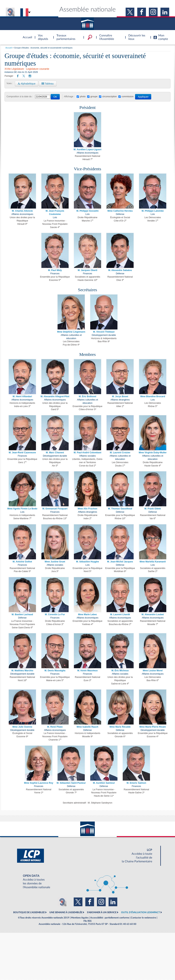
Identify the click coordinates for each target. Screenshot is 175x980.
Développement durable (104, 335)
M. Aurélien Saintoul (104, 783)
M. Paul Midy (55, 270)
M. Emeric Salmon (136, 783)
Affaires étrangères (120, 400)
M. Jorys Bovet (120, 396)
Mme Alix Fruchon (87, 509)
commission (128, 97)
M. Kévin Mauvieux (87, 671)
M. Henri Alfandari (22, 396)
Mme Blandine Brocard (153, 396)
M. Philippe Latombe (153, 211)
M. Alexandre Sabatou (120, 270)
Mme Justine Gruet (55, 562)
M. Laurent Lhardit (120, 614)
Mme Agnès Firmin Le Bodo (22, 509)
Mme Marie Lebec (87, 614)
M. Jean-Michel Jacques (120, 562)
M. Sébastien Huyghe (87, 562)
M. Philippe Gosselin (87, 211)
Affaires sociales (88, 456)
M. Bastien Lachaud (22, 614)
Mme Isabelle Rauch (87, 727)
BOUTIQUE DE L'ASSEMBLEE (29, 912)
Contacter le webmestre (144, 918)
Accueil (9, 48)
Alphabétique (27, 84)
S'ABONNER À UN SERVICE (102, 912)
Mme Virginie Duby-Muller (153, 453)
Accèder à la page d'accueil (26, 35)
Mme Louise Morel (153, 671)
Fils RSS (87, 921)
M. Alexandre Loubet (153, 614)
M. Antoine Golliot (22, 562)
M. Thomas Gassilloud (120, 509)
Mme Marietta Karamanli (153, 562)
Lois (55, 217)
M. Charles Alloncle (22, 211)
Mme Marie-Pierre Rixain (153, 727)
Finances (55, 274)
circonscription (109, 97)
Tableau (48, 84)
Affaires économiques (87, 153)
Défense (120, 214)
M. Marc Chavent (55, 453)
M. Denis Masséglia (55, 671)
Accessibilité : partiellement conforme (110, 918)
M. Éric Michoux (120, 671)
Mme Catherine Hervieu (120, 211)
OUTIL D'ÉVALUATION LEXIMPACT (141, 912)
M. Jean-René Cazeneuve (22, 453)
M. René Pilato (55, 727)
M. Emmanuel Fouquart (55, 509)
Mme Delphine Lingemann (71, 332)
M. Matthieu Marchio (22, 671)
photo (83, 97)
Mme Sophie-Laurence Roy (39, 783)
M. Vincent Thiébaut (104, 332)
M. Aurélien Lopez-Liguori (87, 150)
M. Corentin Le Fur (55, 614)
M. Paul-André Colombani (87, 453)
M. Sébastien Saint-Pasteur (71, 783)
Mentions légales (80, 918)
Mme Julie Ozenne (22, 727)
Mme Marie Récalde (120, 727)
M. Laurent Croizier (120, 453)
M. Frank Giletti (153, 509)
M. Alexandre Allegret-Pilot (55, 396)
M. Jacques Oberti (87, 270)
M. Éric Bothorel (87, 396)
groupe (94, 97)
